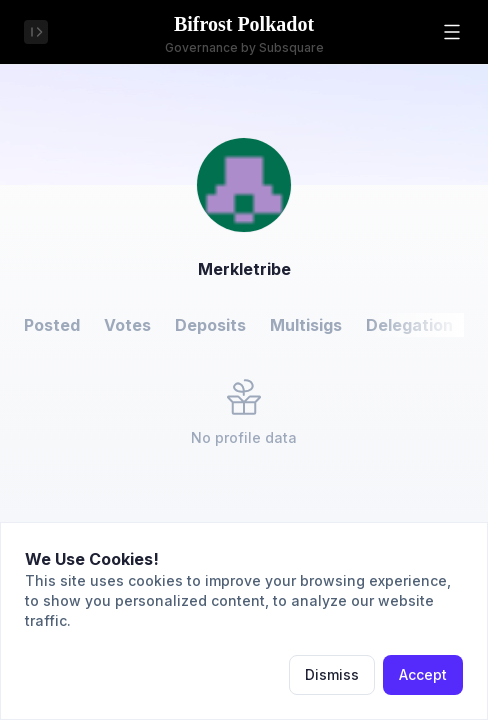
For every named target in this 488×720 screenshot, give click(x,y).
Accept (423, 674)
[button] (452, 32)
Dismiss (332, 674)
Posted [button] (52, 325)
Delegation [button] (409, 325)
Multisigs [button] (306, 325)
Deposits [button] (210, 325)
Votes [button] (127, 325)
